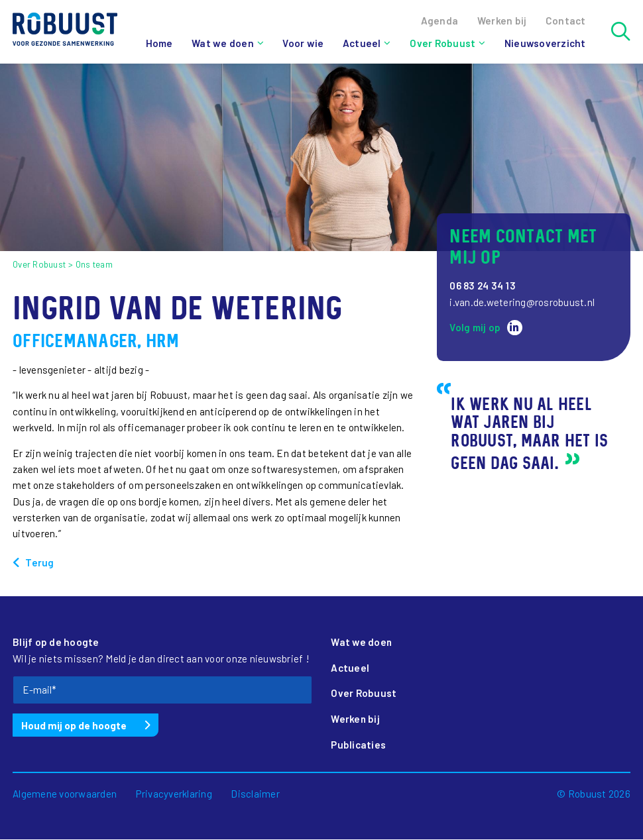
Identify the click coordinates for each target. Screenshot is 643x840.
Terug (39, 562)
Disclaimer (255, 794)
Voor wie (302, 43)
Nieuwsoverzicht (545, 43)
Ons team (94, 264)
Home (159, 43)
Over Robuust (442, 43)
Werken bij (356, 719)
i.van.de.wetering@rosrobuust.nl (522, 302)
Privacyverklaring (174, 794)
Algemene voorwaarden (65, 794)
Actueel (361, 43)
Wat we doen (222, 43)
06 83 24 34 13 (484, 286)
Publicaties (358, 745)
